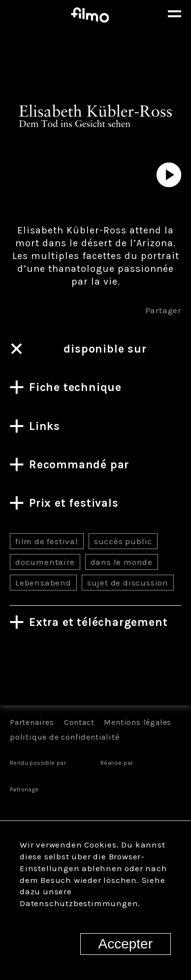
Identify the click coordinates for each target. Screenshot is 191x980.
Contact (79, 722)
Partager (163, 310)
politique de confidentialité (64, 737)
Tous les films (95, 670)
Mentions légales (138, 722)
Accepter (126, 944)
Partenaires (32, 722)
